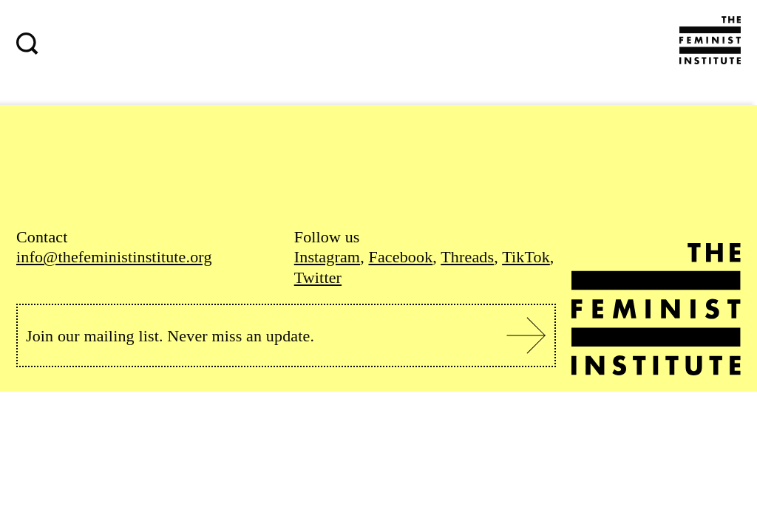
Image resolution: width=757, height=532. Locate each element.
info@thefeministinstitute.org (114, 257)
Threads (467, 257)
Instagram (327, 257)
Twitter (318, 277)
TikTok (526, 257)
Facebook (400, 257)
